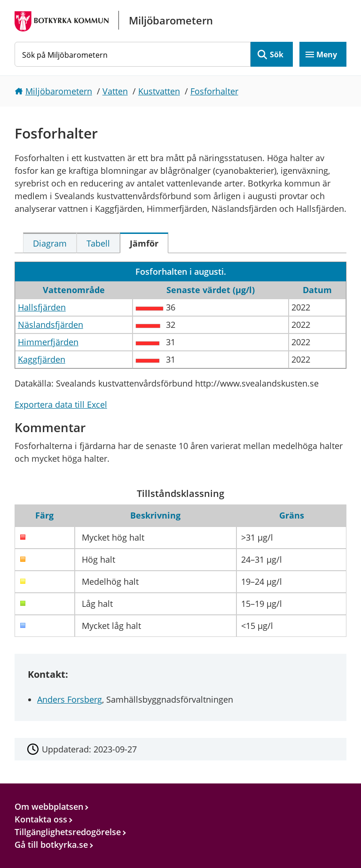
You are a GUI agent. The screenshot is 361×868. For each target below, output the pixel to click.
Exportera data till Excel (61, 404)
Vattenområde (74, 290)
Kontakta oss (41, 819)
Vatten (115, 91)
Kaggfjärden (42, 359)
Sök (277, 54)
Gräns (292, 515)
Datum (317, 290)
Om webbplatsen (49, 806)
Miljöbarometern (59, 91)
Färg (44, 515)
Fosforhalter (214, 91)
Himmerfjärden (48, 342)
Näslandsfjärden (51, 325)
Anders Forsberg (70, 699)
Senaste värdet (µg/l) (211, 290)
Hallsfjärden (42, 307)
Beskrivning (155, 515)
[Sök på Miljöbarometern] (133, 54)
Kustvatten (159, 91)
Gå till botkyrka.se (51, 845)
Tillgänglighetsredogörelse (68, 832)
